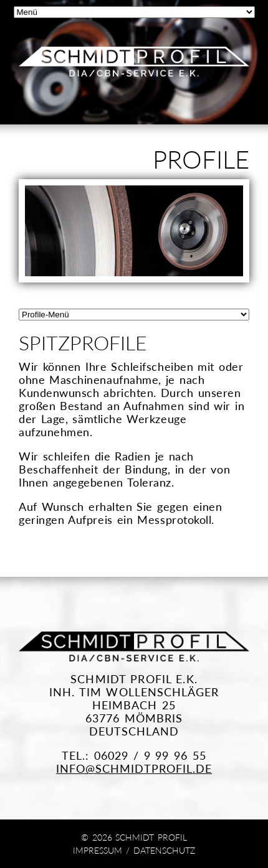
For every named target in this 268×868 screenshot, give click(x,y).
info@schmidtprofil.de (134, 769)
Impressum (98, 850)
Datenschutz (164, 850)
